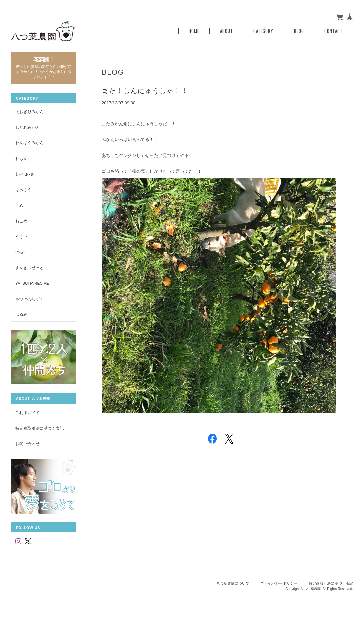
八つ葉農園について (233, 583)
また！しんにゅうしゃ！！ (145, 91)
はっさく (23, 190)
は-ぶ (20, 252)
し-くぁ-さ (25, 174)
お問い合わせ (27, 444)
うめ (19, 205)
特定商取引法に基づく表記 (40, 428)
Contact (333, 31)
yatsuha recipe (32, 283)
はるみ (21, 314)
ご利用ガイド (27, 412)
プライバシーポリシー (279, 583)
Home (194, 31)
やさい (21, 236)
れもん (21, 158)
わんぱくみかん (29, 143)
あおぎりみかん (29, 111)
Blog (299, 31)
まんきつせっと (29, 268)
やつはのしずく (29, 299)
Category (263, 31)
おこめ (21, 221)
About (226, 31)
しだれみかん (27, 127)
